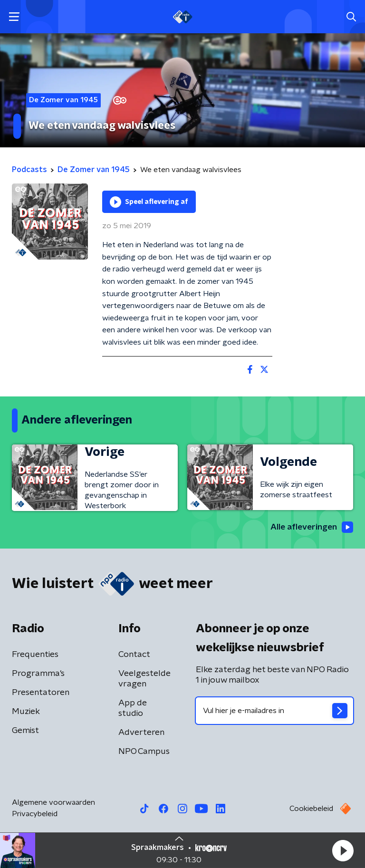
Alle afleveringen (311, 527)
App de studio (133, 709)
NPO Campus (144, 752)
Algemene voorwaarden (53, 803)
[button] (343, 850)
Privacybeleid (35, 814)
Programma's (38, 674)
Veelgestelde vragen (144, 679)
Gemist (25, 731)
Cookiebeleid (311, 809)
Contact (134, 655)
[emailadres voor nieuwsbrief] (274, 711)
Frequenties (35, 655)
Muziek (26, 712)
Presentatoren (41, 693)
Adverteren (141, 733)
